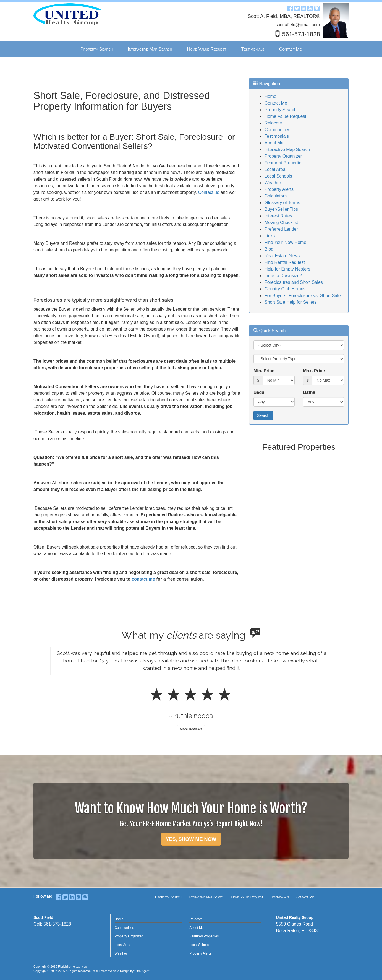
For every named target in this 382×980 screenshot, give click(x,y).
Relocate (273, 123)
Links (270, 236)
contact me (143, 579)
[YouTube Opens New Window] (310, 8)
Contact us (209, 192)
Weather (273, 183)
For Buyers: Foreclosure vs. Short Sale (303, 296)
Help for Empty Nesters (287, 269)
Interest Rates (278, 216)
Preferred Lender (281, 229)
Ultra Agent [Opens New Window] (142, 971)
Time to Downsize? (283, 276)
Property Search (281, 110)
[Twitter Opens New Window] (297, 8)
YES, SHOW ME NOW (191, 839)
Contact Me (276, 103)
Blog (269, 249)
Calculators (276, 196)
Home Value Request (285, 116)
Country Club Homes (285, 289)
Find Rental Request (285, 262)
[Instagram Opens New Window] (317, 8)
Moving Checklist (281, 223)
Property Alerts (279, 189)
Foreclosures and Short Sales (294, 282)
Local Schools (278, 176)
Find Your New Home (285, 242)
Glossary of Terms (282, 203)
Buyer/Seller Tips (281, 209)
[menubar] (191, 49)
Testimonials (277, 136)
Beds (259, 392)
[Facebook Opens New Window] (290, 8)
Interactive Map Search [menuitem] (150, 49)
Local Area (275, 169)
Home (270, 96)
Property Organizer (283, 156)
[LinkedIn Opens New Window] (303, 8)
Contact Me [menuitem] (290, 49)
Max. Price (314, 371)
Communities (277, 130)
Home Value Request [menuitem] (206, 49)
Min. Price (264, 371)
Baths (309, 392)
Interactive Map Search (287, 150)
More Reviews (191, 729)
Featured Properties (284, 163)
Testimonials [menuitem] (253, 49)
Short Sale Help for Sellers (291, 302)
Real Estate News (282, 256)
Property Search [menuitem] (97, 49)
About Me (274, 143)
